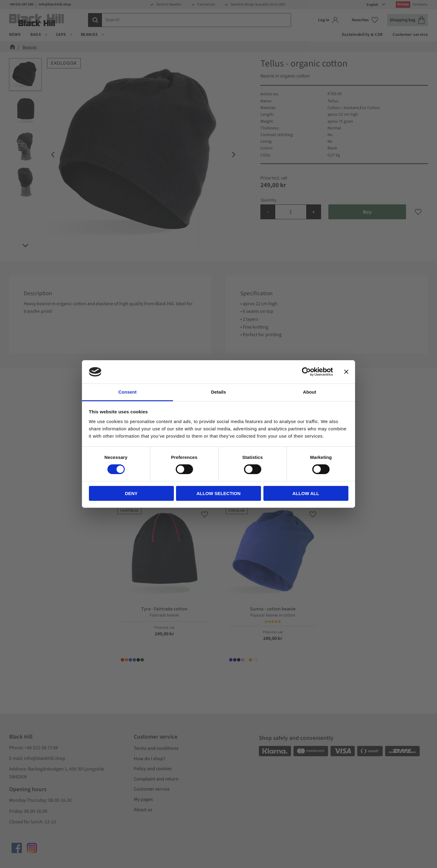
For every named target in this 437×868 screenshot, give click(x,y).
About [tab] (309, 392)
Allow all (306, 493)
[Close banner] (346, 372)
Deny (131, 493)
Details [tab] (218, 392)
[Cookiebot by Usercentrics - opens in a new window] (306, 372)
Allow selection (219, 493)
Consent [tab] (127, 392)
